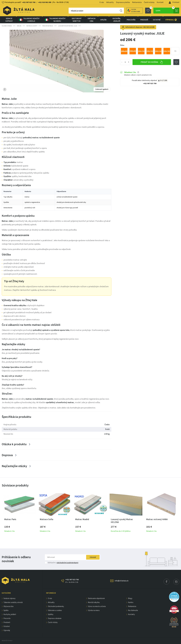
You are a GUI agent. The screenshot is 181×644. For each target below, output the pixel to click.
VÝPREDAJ (171, 20)
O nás (102, 2)
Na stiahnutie (133, 610)
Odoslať (93, 557)
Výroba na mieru (94, 610)
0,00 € (167, 11)
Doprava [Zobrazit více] (7, 455)
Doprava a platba (123, 2)
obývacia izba (92, 20)
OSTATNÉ (157, 20)
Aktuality (110, 2)
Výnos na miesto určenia (97, 606)
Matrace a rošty (32, 26)
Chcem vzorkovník (134, 11)
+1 (175, 51)
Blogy (130, 598)
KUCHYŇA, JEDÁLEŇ (117, 20)
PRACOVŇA (131, 20)
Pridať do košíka (152, 62)
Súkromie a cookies (55, 610)
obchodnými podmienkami (67, 563)
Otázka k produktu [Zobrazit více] (14, 444)
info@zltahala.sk (122, 581)
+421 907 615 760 (29, 2)
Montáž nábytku (94, 602)
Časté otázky (149, 2)
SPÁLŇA (103, 20)
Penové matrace (48, 26)
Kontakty (131, 614)
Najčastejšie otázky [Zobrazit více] (14, 466)
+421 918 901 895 (45, 2)
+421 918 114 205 (148, 27)
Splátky (51, 614)
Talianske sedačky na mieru (55, 20)
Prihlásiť (174, 2)
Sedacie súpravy (9, 20)
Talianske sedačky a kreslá (29, 20)
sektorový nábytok (77, 20)
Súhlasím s (63, 563)
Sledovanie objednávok (96, 598)
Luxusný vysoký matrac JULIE (68, 26)
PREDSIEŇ (144, 20)
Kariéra (131, 602)
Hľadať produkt (77, 11)
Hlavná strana (7, 26)
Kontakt (160, 2)
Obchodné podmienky (56, 606)
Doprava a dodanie (55, 618)
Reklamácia (137, 2)
